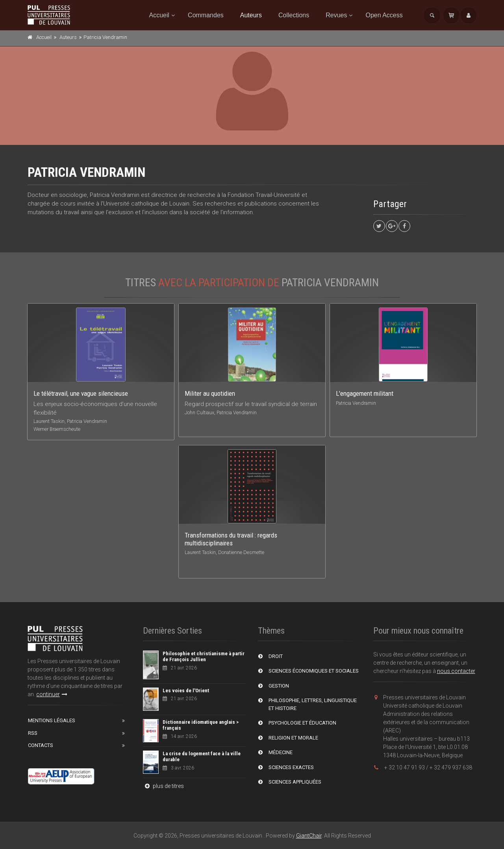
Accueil (159, 15)
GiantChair (309, 836)
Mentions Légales (52, 720)
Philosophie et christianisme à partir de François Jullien (204, 657)
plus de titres (163, 786)
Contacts (41, 745)
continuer (52, 694)
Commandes (206, 15)
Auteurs (251, 15)
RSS (33, 733)
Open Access (384, 15)
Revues (336, 15)
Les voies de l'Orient (186, 691)
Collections (294, 15)
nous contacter (456, 671)
